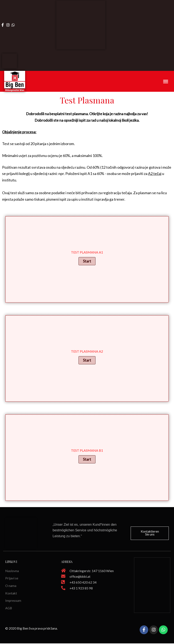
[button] (150, 533)
